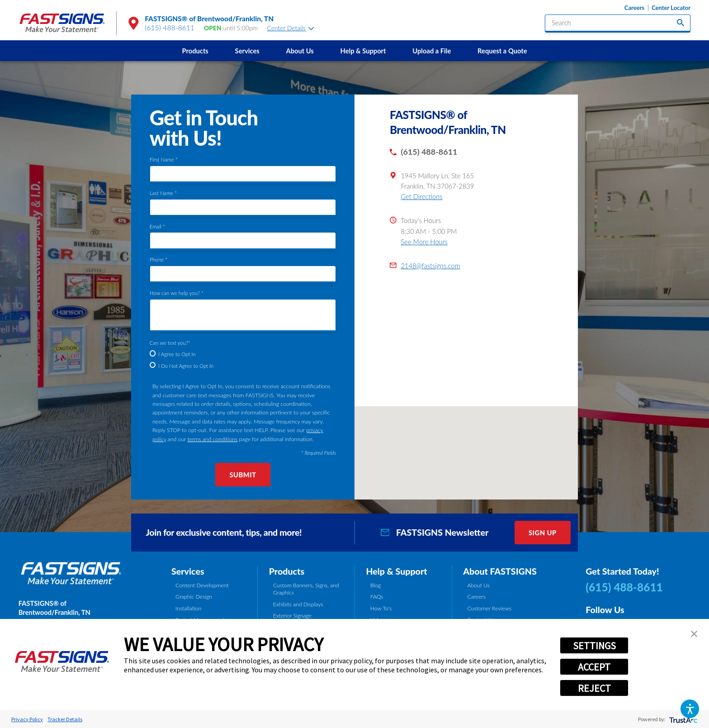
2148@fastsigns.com (430, 266)
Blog (376, 585)
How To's (381, 608)
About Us (300, 51)
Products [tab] (287, 571)
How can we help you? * (177, 293)
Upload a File (432, 51)
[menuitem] (195, 51)
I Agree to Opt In (177, 354)
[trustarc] (683, 719)
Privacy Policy (27, 719)
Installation (188, 608)
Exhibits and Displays (298, 604)
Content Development (202, 585)
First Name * (164, 159)
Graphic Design (194, 597)
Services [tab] (188, 571)
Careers (634, 8)
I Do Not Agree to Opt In (186, 366)
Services (247, 51)
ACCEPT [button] (594, 667)
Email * (157, 226)
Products (195, 51)
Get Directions (421, 196)
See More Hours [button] (424, 242)
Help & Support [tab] (396, 571)
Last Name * (163, 193)
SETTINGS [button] (594, 646)
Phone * (158, 259)
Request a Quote (502, 51)
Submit (243, 475)
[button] (690, 709)
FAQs (377, 597)
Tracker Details (65, 719)
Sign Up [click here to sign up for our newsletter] (543, 533)
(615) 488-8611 (170, 28)
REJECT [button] (594, 688)
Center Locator (671, 8)
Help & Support (363, 51)
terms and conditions (213, 439)
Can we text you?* (170, 343)
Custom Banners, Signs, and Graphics (306, 589)
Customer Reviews (489, 608)
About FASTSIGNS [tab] (500, 571)
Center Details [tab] (291, 28)
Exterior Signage (292, 616)
